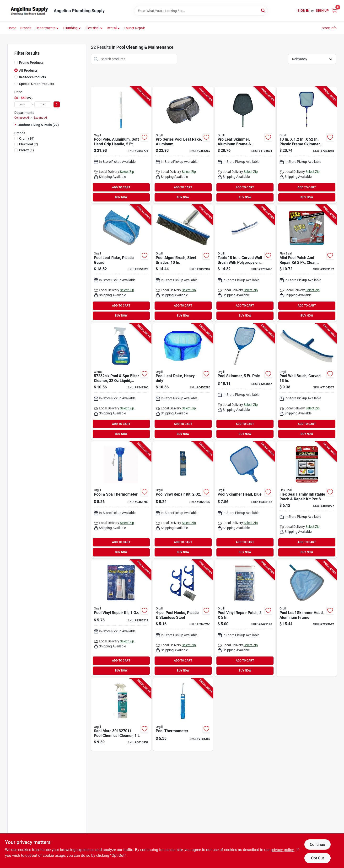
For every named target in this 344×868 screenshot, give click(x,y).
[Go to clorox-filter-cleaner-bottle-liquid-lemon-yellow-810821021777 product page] (121, 382)
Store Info (329, 28)
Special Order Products (37, 84)
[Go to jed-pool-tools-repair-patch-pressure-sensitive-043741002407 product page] (245, 618)
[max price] (43, 104)
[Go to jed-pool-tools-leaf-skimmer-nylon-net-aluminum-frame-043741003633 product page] (307, 618)
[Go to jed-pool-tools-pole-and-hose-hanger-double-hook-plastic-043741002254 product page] (183, 618)
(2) (29, 144)
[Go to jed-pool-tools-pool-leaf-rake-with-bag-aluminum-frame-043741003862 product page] (183, 145)
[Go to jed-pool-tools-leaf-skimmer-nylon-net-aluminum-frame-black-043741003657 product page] (245, 145)
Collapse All (22, 118)
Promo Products (31, 63)
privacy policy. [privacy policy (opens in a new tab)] (283, 850)
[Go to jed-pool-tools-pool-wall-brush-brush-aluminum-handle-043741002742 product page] (183, 263)
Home (12, 28)
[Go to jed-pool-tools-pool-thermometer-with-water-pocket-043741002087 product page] (183, 715)
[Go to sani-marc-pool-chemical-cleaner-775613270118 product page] (121, 715)
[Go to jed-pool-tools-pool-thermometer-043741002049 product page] (121, 500)
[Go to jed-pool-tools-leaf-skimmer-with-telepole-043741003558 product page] (307, 145)
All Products (28, 70)
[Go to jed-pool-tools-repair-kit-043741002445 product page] (183, 500)
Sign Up (322, 11)
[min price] (23, 104)
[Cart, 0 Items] (334, 11)
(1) (27, 150)
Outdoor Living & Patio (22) (38, 125)
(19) (27, 138)
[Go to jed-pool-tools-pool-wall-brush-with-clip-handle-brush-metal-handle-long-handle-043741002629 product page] (245, 263)
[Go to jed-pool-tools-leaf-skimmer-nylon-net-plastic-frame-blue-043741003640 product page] (245, 500)
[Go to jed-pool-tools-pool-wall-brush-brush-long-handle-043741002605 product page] (307, 382)
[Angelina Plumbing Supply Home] (29, 11)
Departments (46, 28)
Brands (26, 28)
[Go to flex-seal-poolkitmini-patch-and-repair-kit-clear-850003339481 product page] (307, 263)
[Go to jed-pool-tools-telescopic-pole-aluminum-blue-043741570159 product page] (121, 145)
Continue (317, 844)
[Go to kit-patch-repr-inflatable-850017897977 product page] (307, 500)
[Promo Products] (16, 62)
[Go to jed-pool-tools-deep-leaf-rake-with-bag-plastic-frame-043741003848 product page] (183, 382)
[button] (113, 28)
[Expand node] (16, 125)
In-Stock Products (32, 77)
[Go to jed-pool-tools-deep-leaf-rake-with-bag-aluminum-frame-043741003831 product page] (121, 263)
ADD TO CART (121, 187)
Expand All (41, 118)
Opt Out (317, 858)
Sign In (303, 11)
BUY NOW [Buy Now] (121, 197)
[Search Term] (201, 11)
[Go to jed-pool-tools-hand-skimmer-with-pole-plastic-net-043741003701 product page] (245, 382)
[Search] (263, 10)
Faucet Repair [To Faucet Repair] (134, 28)
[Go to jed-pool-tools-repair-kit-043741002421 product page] (121, 618)
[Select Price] (57, 104)
